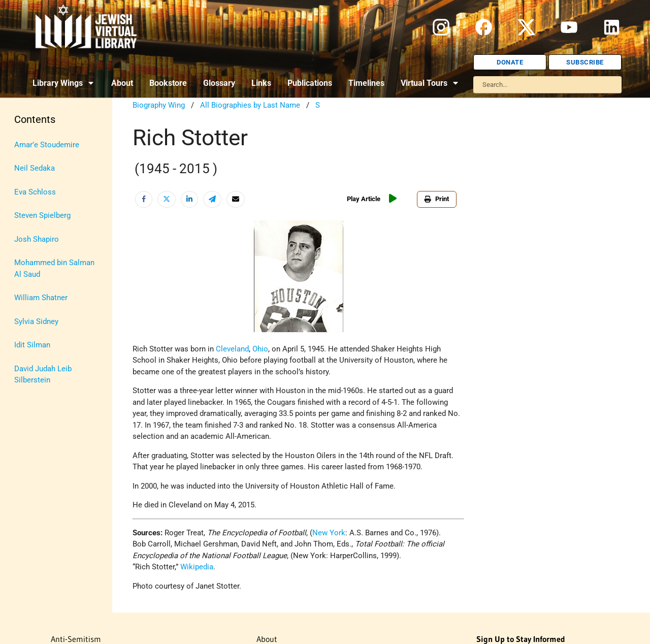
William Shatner (41, 298)
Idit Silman (32, 345)
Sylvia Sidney (36, 321)
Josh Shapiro (37, 239)
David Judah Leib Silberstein (43, 375)
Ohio (260, 349)
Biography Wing (159, 105)
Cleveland (232, 349)
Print (437, 199)
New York (329, 533)
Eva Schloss (35, 192)
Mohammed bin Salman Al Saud (54, 268)
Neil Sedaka (35, 168)
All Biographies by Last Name (250, 105)
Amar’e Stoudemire (47, 145)
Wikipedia (197, 567)
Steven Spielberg (42, 215)
